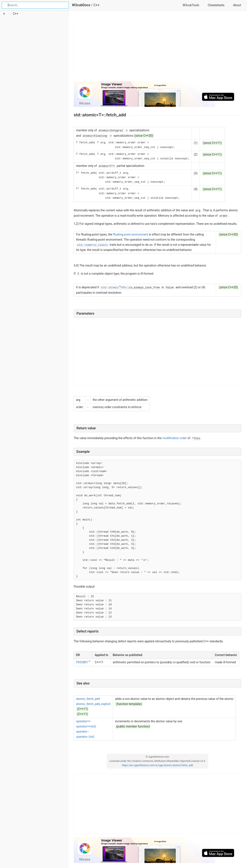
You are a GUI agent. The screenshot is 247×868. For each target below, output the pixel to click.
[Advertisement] (158, 48)
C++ (97, 5)
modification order (175, 438)
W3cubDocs (81, 5)
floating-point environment (131, 234)
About (237, 5)
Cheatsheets (216, 5)
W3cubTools (191, 5)
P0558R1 (82, 662)
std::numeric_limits (93, 245)
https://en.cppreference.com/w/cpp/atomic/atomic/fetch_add (157, 765)
